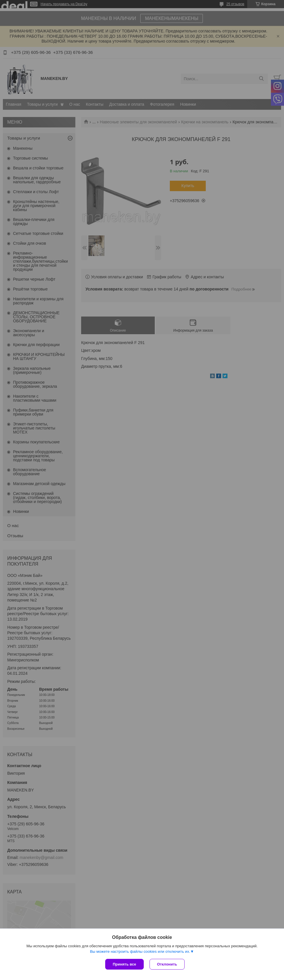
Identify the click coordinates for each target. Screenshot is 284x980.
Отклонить (167, 964)
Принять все (124, 964)
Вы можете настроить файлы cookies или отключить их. (140, 951)
